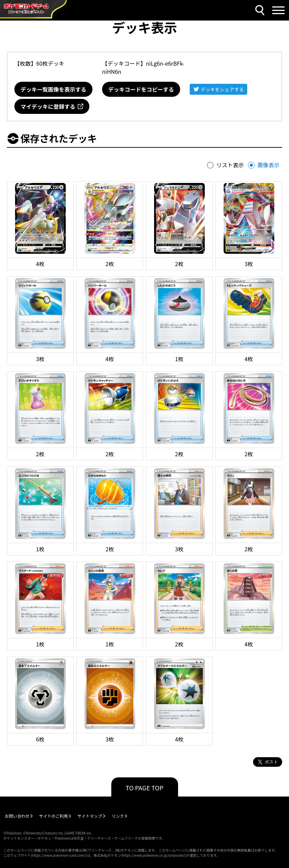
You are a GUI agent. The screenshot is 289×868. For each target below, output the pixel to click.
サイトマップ (90, 816)
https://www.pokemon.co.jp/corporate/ (154, 855)
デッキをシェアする (222, 89)
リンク (118, 816)
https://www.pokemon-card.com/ (59, 855)
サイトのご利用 (53, 816)
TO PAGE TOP (145, 788)
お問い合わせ (17, 816)
